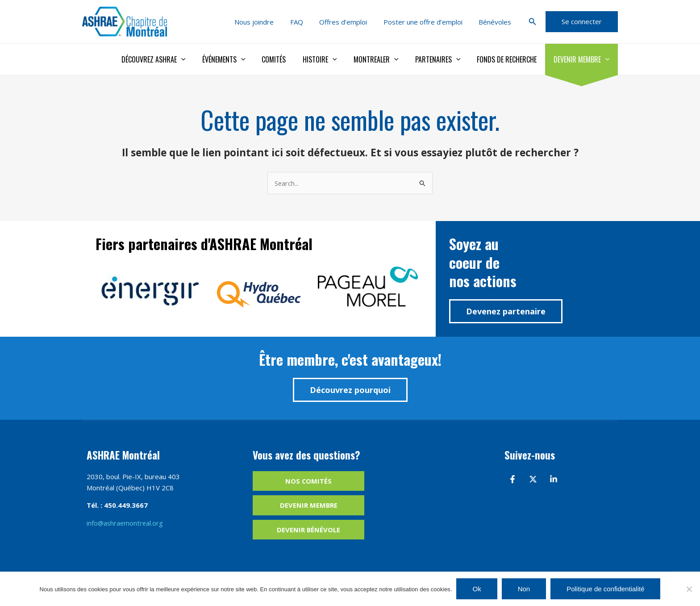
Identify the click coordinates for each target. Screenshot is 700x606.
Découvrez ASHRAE (171, 59)
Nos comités (309, 481)
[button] (533, 22)
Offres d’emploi (351, 22)
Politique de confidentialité (605, 589)
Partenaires (444, 59)
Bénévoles (497, 22)
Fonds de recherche (510, 59)
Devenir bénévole (309, 530)
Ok (477, 589)
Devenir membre (583, 59)
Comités (287, 59)
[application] (199, 59)
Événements (239, 59)
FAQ (307, 22)
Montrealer (384, 59)
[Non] (689, 589)
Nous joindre (267, 22)
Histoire (331, 59)
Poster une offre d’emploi (427, 22)
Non (524, 589)
